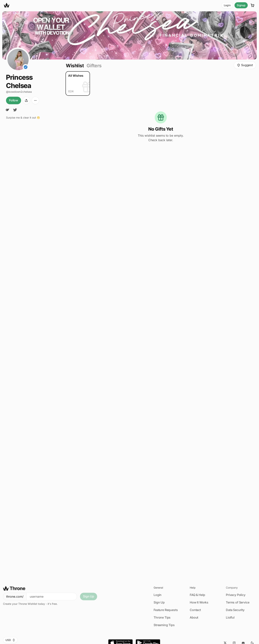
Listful (230, 617)
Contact (195, 610)
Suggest (245, 65)
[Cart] (253, 5)
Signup (241, 5)
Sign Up (89, 596)
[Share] (26, 100)
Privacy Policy (236, 595)
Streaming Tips (164, 625)
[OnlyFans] (8, 110)
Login (227, 5)
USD (10, 640)
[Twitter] (15, 110)
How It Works (199, 602)
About (194, 617)
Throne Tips (162, 617)
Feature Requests (166, 610)
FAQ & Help (197, 595)
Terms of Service (238, 602)
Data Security (235, 610)
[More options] (35, 100)
